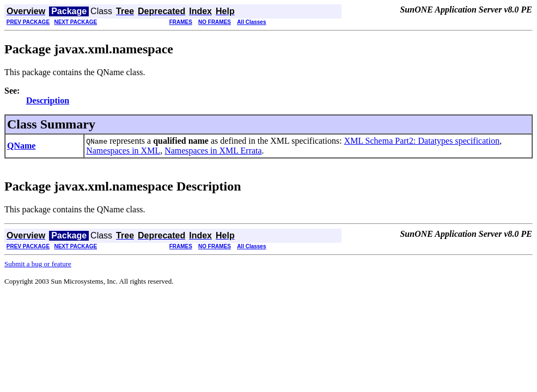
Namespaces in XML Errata (213, 151)
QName (21, 146)
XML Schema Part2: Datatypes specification (422, 141)
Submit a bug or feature (38, 264)
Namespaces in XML (123, 151)
